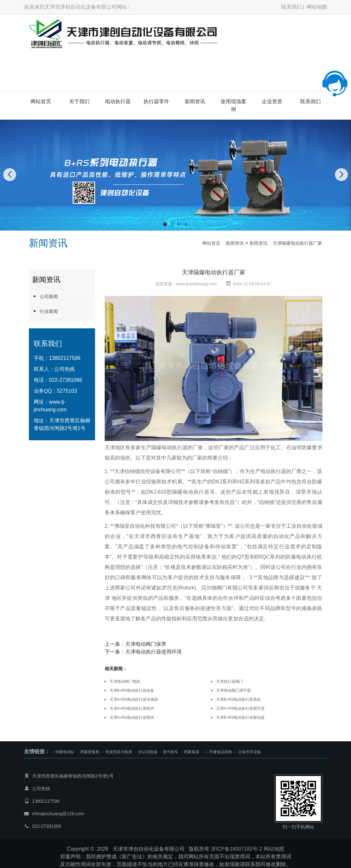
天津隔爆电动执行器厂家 (297, 243)
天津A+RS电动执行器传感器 (134, 699)
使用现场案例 (233, 105)
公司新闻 (45, 296)
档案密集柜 (90, 752)
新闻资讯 (195, 101)
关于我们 (79, 101)
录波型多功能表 (119, 752)
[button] (165, 224)
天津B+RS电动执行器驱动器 (241, 717)
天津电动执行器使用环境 (154, 652)
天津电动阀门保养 (146, 644)
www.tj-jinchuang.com (197, 284)
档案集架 (192, 752)
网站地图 (317, 7)
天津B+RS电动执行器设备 (132, 690)
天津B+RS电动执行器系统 (239, 699)
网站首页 (41, 101)
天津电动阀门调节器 (233, 690)
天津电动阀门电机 (125, 681)
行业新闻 (45, 311)
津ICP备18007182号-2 (236, 849)
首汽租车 (171, 752)
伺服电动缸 (65, 752)
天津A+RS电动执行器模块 (132, 717)
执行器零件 (156, 101)
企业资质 (272, 101)
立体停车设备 (250, 752)
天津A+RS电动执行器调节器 (241, 708)
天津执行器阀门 (230, 681)
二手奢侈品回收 (219, 752)
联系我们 (292, 7)
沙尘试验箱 (148, 752)
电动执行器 (118, 101)
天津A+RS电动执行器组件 (132, 708)
